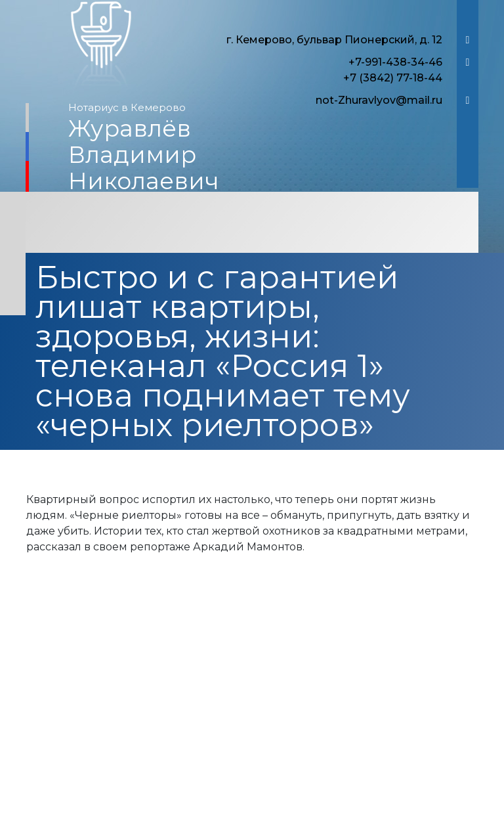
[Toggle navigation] (252, 224)
